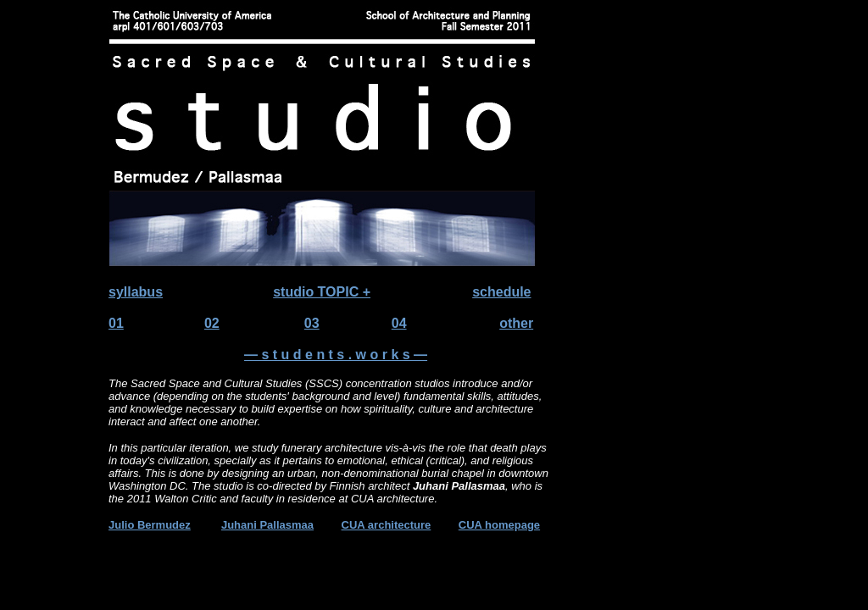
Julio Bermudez (150, 525)
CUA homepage (499, 525)
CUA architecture (387, 525)
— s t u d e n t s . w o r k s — (336, 355)
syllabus (136, 292)
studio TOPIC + (322, 292)
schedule (501, 292)
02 (212, 323)
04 (399, 323)
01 (116, 323)
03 (312, 323)
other (516, 323)
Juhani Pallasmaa (267, 525)
